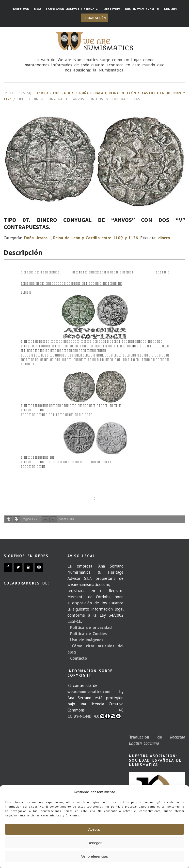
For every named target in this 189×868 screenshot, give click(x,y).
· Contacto (77, 658)
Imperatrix (63, 93)
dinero (164, 238)
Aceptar (94, 829)
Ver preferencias (94, 856)
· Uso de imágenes (85, 640)
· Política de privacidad (90, 627)
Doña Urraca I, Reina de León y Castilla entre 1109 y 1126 (81, 238)
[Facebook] (8, 567)
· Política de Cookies (87, 634)
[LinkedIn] (29, 567)
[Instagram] (39, 567)
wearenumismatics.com (89, 692)
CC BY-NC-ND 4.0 (94, 716)
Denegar (94, 843)
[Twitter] (18, 567)
